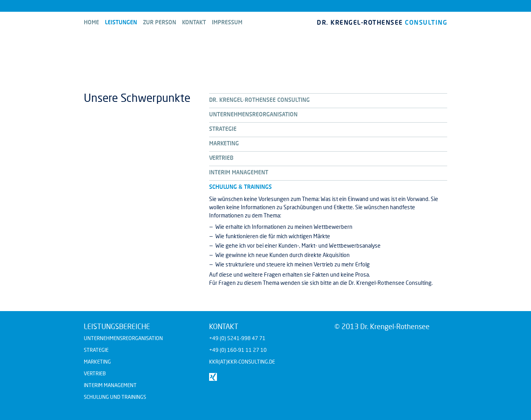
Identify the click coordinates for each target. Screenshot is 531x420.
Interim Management (110, 385)
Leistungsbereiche (117, 326)
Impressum (227, 22)
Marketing (97, 362)
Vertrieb (95, 373)
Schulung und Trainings (115, 397)
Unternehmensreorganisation (123, 338)
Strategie (96, 350)
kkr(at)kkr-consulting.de (242, 362)
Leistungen (121, 22)
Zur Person (160, 22)
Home (91, 22)
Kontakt (194, 22)
